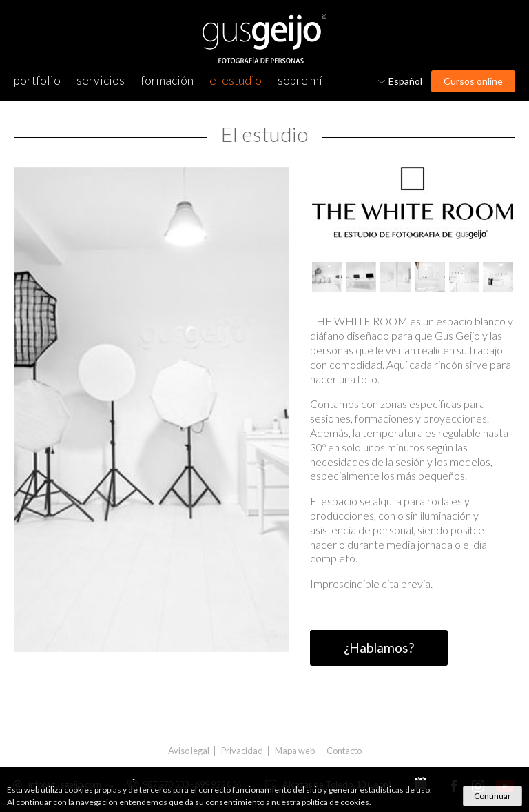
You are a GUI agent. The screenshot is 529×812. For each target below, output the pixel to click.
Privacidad (242, 751)
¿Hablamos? (379, 648)
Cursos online (473, 81)
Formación (167, 80)
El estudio (236, 80)
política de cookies (335, 802)
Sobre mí (300, 80)
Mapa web (295, 751)
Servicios (101, 80)
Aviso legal (189, 751)
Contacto (344, 751)
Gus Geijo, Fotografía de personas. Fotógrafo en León (264, 39)
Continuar (492, 796)
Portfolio (37, 80)
